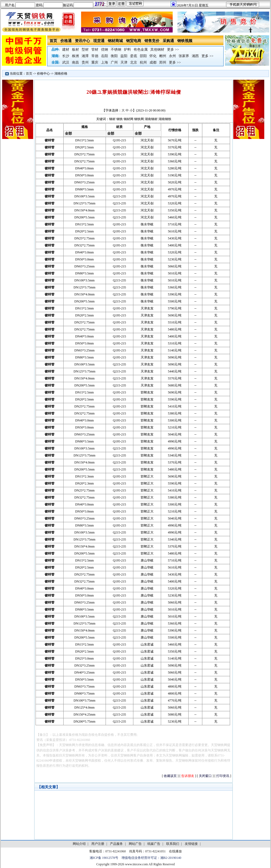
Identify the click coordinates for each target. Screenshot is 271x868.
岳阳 (105, 56)
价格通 (66, 41)
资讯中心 (82, 41)
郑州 (163, 62)
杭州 (143, 62)
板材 (75, 49)
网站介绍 (79, 844)
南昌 (75, 62)
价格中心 (43, 74)
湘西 (195, 56)
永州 (172, 56)
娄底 (134, 56)
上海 (105, 62)
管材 (95, 49)
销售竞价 (152, 41)
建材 (66, 49)
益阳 (124, 56)
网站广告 (135, 844)
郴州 (163, 56)
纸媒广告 (154, 844)
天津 (124, 62)
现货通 (99, 41)
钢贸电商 (134, 41)
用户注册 (98, 844)
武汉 (66, 62)
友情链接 (191, 844)
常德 (95, 56)
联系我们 (173, 844)
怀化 (153, 56)
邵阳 (143, 56)
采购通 (168, 41)
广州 (114, 62)
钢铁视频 (185, 41)
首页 (53, 41)
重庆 (95, 62)
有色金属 (141, 49)
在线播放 (175, 851)
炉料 (127, 49)
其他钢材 (157, 49)
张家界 (184, 56)
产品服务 (116, 844)
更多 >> (173, 49)
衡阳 (114, 56)
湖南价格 (61, 74)
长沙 (66, 56)
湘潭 (85, 56)
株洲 (75, 56)
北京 (134, 62)
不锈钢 (116, 49)
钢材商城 (115, 41)
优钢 (105, 49)
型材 (85, 49)
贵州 (85, 62)
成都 (153, 62)
